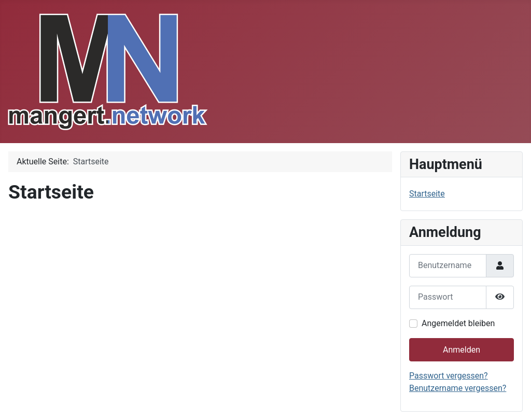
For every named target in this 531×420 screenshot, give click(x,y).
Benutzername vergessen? (458, 388)
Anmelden (462, 350)
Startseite (427, 194)
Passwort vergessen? (449, 376)
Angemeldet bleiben (458, 323)
